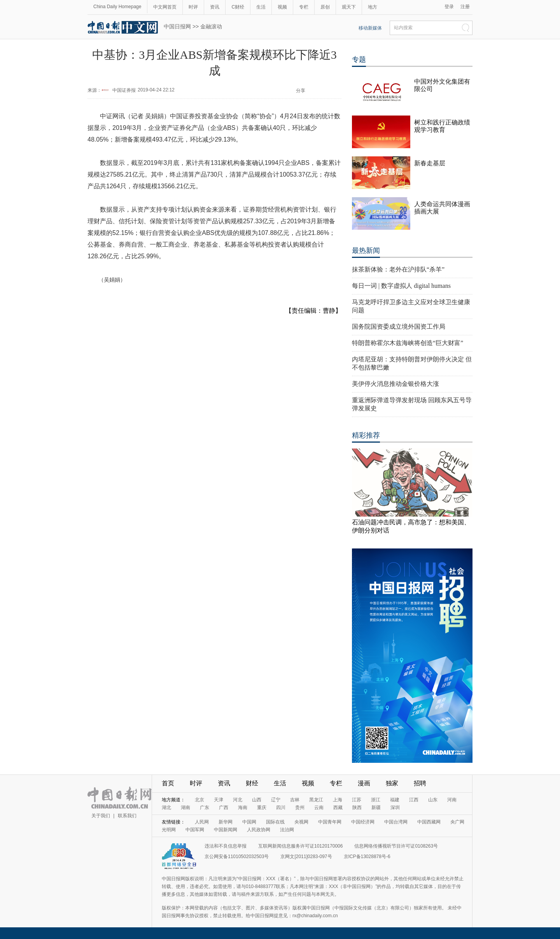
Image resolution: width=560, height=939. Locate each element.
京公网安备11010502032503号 (237, 857)
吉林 (295, 800)
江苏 (357, 800)
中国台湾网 (396, 822)
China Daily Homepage (117, 7)
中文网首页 (165, 7)
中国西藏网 (429, 822)
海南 (243, 808)
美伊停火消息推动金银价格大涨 (395, 384)
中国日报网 (177, 26)
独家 (392, 783)
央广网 (457, 822)
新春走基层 (430, 163)
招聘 (420, 783)
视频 (282, 7)
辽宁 (276, 800)
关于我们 (101, 816)
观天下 (349, 7)
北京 (199, 800)
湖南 (185, 808)
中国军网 (195, 830)
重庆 (262, 808)
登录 (449, 7)
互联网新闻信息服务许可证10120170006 (300, 846)
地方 (373, 7)
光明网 (169, 830)
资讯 (215, 7)
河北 (238, 800)
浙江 (376, 800)
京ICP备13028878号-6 (367, 857)
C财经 (238, 7)
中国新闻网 (226, 830)
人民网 (202, 822)
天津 (219, 800)
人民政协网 (259, 830)
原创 (325, 7)
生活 (261, 7)
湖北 (166, 808)
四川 (281, 808)
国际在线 (275, 822)
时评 (193, 7)
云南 (319, 808)
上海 (338, 800)
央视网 (301, 822)
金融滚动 (211, 26)
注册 (465, 7)
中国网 (249, 822)
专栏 (304, 7)
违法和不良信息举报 (226, 846)
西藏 (338, 808)
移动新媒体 (370, 28)
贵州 (300, 808)
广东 (205, 808)
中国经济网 (363, 822)
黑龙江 (316, 800)
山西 (257, 800)
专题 (359, 60)
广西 (224, 808)
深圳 (395, 808)
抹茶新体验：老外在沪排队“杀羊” (398, 269)
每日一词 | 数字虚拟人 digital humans (401, 286)
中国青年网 (330, 822)
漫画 (364, 783)
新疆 (376, 808)
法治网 (287, 830)
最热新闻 (366, 251)
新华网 (226, 822)
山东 (433, 800)
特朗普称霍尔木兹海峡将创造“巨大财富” (408, 343)
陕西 (357, 808)
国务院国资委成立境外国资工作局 (399, 327)
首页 (168, 783)
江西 (414, 800)
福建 (395, 800)
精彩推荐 (366, 435)
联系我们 (127, 816)
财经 (252, 783)
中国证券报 (124, 90)
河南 (452, 800)
